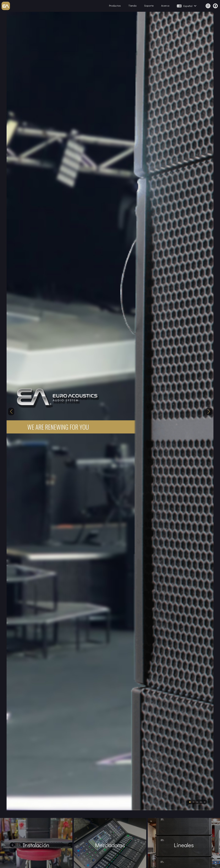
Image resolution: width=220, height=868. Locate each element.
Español (190, 6)
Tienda (132, 6)
